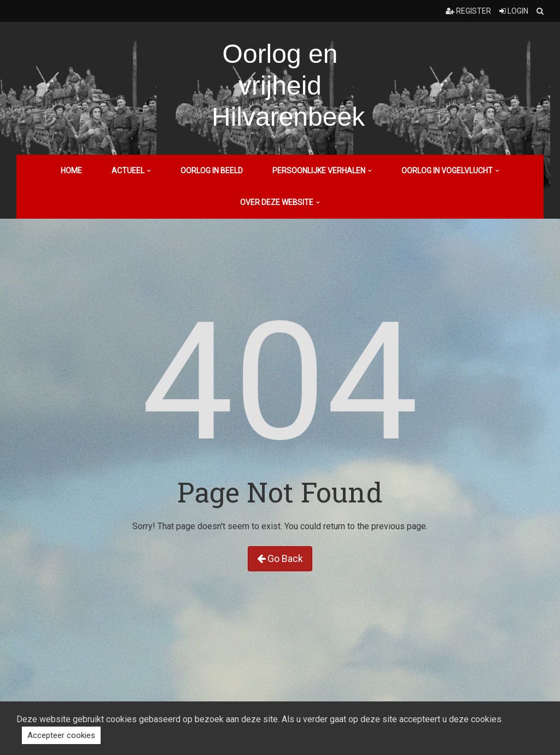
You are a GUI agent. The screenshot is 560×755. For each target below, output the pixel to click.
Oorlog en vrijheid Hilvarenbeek (288, 85)
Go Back (280, 558)
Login (514, 11)
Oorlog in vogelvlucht (447, 171)
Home (71, 171)
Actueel (128, 171)
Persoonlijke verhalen (319, 171)
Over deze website (277, 202)
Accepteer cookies (61, 735)
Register (468, 11)
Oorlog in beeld (212, 171)
